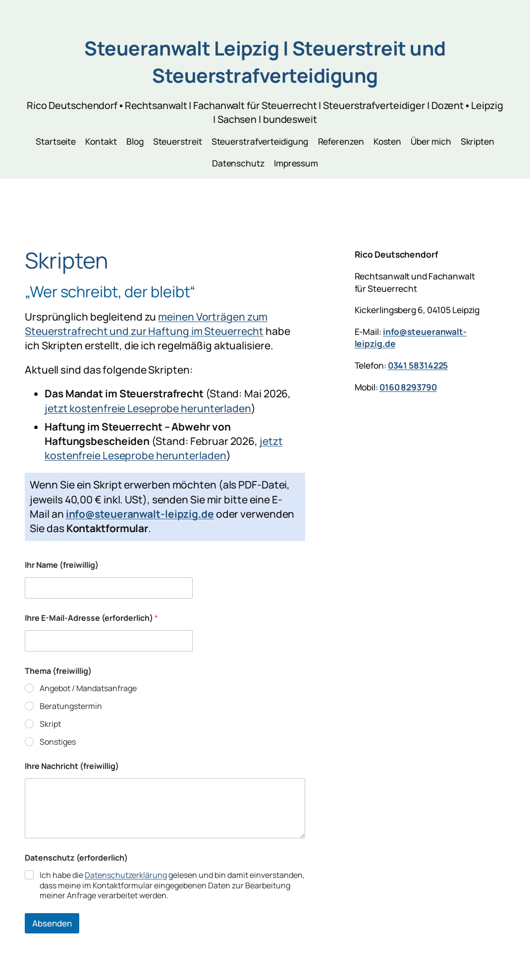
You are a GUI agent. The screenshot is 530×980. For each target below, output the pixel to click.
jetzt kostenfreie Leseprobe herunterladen (148, 408)
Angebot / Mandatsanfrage (88, 688)
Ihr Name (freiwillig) (62, 565)
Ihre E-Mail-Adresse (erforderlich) (91, 618)
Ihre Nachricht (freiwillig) (72, 766)
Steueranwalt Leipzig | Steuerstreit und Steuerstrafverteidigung (265, 62)
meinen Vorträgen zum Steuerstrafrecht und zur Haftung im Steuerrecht (146, 324)
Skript (50, 724)
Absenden (52, 923)
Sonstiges (58, 742)
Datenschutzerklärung (126, 875)
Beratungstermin (71, 706)
